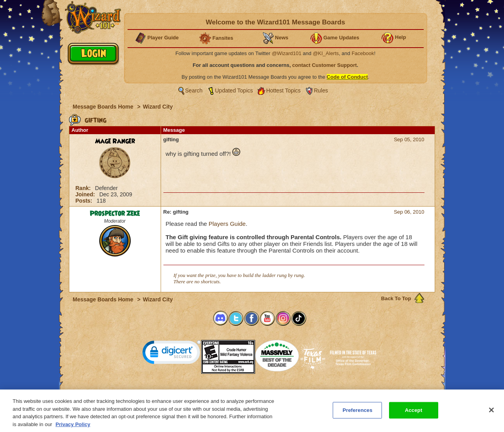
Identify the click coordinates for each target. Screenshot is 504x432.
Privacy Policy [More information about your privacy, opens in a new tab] (73, 427)
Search (194, 90)
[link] (172, 354)
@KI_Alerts (326, 53)
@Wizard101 (286, 53)
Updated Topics (234, 90)
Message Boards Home (104, 107)
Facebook (363, 53)
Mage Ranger (115, 141)
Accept (413, 413)
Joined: (86, 194)
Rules (321, 90)
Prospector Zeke (115, 214)
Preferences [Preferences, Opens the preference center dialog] (358, 413)
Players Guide (227, 224)
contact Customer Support (324, 65)
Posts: (85, 201)
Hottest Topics (283, 90)
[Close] (491, 412)
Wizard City (158, 107)
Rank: (84, 188)
